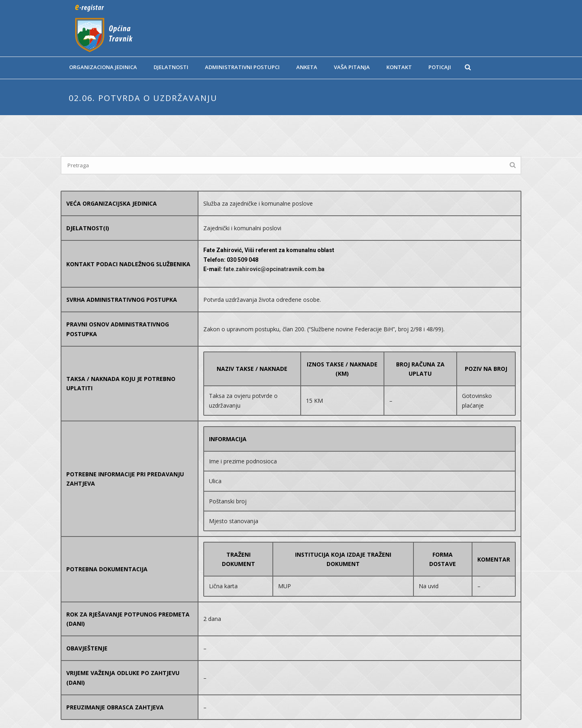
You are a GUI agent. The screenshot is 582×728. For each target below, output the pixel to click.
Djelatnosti (171, 67)
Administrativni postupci (242, 67)
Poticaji (440, 67)
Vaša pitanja (352, 67)
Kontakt (399, 67)
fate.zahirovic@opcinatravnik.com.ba (274, 269)
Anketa (307, 67)
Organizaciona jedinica (103, 67)
